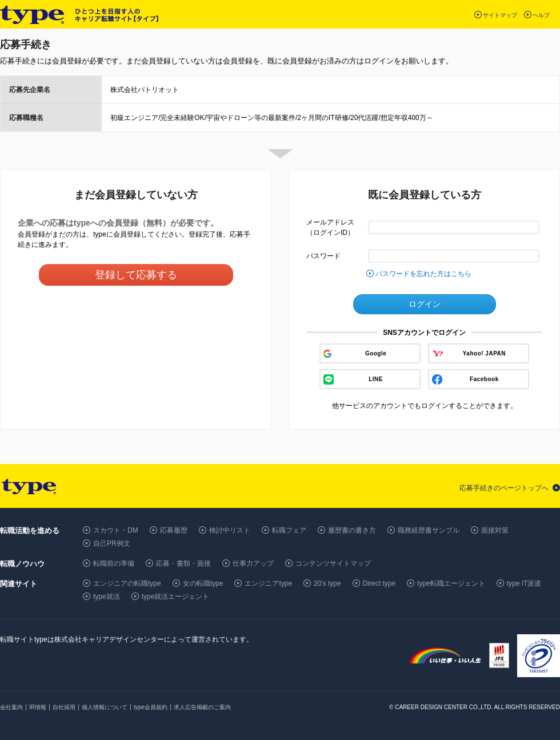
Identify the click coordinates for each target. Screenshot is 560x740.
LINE (376, 379)
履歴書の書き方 (352, 530)
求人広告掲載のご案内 (202, 707)
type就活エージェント (176, 597)
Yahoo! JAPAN (484, 353)
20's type (327, 583)
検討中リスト (230, 530)
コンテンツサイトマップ (333, 563)
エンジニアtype (268, 583)
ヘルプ (541, 15)
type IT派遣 (524, 583)
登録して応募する (136, 275)
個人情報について (105, 707)
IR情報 (38, 707)
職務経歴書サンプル (429, 530)
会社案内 (11, 707)
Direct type (379, 583)
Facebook (484, 379)
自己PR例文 (112, 543)
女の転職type (203, 583)
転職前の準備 (114, 563)
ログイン (425, 304)
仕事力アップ (253, 563)
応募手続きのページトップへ (504, 488)
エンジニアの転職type (127, 583)
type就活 (107, 597)
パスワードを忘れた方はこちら (423, 274)
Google (376, 353)
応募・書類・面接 (183, 563)
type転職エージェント (451, 583)
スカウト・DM (116, 530)
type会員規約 (151, 707)
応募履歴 (174, 530)
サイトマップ (500, 15)
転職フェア (289, 530)
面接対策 (495, 530)
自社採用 (64, 707)
